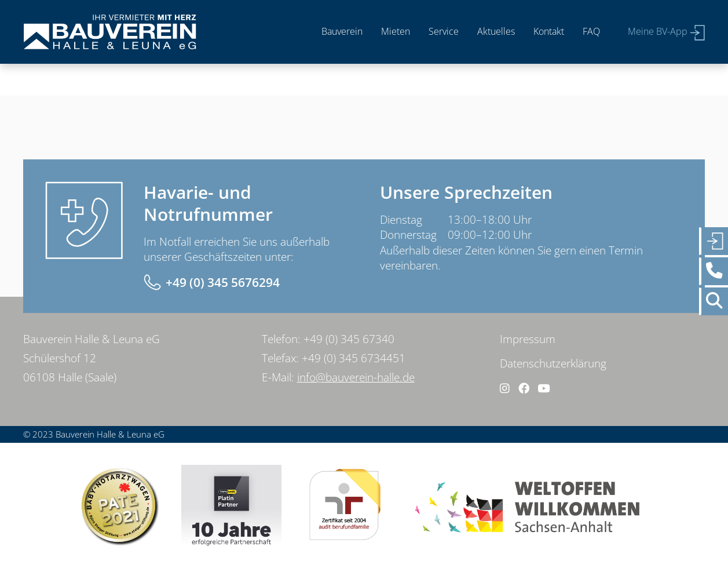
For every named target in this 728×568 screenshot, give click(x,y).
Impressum (528, 339)
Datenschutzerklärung (553, 363)
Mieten (396, 31)
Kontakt (549, 31)
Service (444, 31)
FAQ (591, 31)
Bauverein (342, 31)
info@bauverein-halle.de (356, 377)
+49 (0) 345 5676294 (223, 282)
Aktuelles (496, 31)
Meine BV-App (658, 31)
